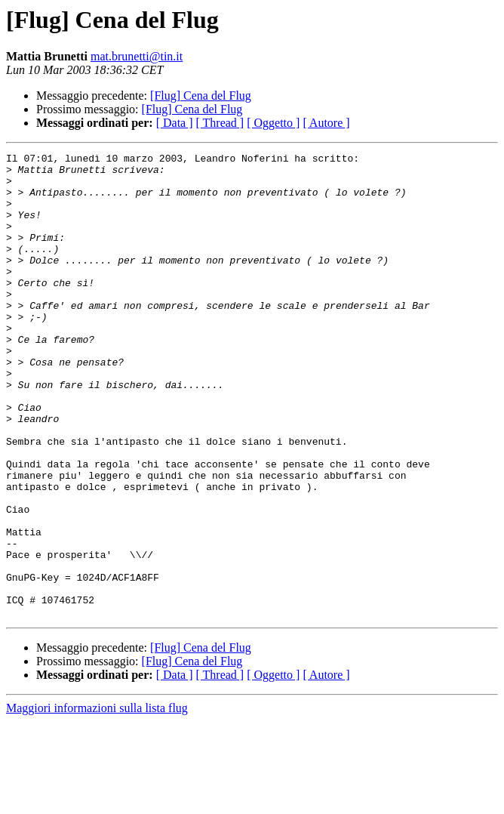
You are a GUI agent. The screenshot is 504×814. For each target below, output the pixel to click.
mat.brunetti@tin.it (137, 56)
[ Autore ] (326, 123)
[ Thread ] (220, 123)
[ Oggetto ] (273, 123)
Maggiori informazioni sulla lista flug (97, 801)
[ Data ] (175, 123)
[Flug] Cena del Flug (201, 96)
